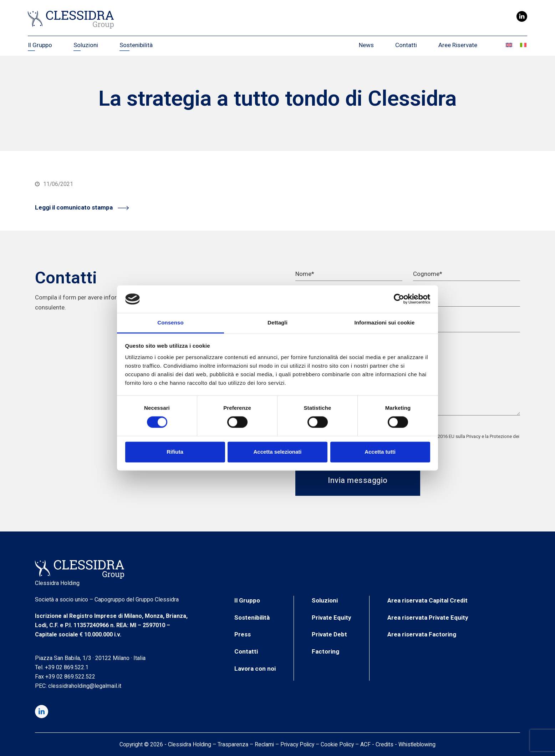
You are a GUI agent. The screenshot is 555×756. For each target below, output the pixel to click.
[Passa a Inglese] (509, 45)
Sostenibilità (252, 618)
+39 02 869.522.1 (67, 667)
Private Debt (329, 634)
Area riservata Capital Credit (427, 600)
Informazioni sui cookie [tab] (385, 322)
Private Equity (332, 618)
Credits (385, 744)
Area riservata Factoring (422, 634)
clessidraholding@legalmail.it (85, 686)
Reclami (264, 744)
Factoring (325, 651)
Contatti (406, 45)
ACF (365, 744)
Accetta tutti (380, 452)
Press (243, 634)
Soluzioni (325, 600)
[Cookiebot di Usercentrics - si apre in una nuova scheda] (399, 299)
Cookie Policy (337, 744)
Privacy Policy (297, 744)
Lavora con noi (255, 669)
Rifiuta (175, 452)
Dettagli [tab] (277, 322)
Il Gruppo (247, 600)
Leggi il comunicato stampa (82, 207)
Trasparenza (233, 744)
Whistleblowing (417, 744)
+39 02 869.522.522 (70, 677)
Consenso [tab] (170, 322)
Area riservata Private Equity (428, 618)
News (366, 45)
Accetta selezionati (277, 452)
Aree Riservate (458, 45)
